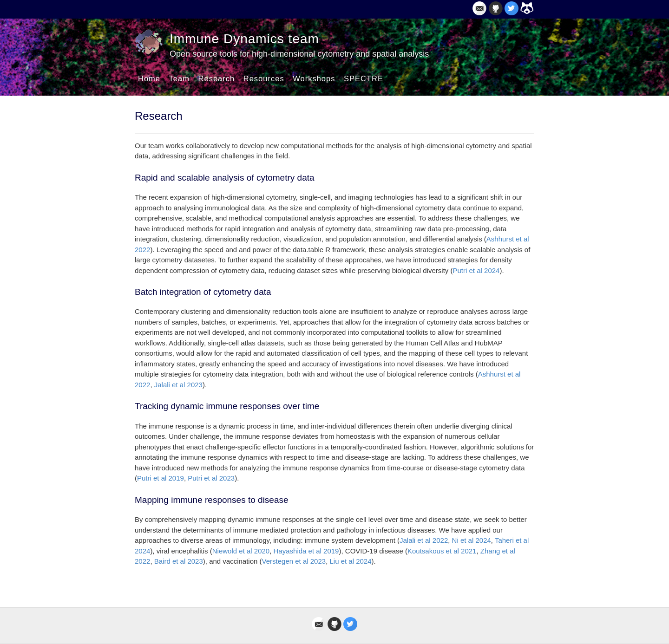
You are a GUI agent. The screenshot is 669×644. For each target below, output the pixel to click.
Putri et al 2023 (211, 478)
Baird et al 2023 (179, 561)
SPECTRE (364, 78)
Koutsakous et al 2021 (442, 551)
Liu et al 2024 (350, 561)
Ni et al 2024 (472, 540)
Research (217, 78)
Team (179, 78)
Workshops (314, 78)
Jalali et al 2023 (178, 385)
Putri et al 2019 (161, 478)
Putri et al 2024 (476, 270)
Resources (264, 78)
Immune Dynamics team (244, 39)
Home (149, 78)
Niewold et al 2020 (241, 551)
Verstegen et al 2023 (294, 561)
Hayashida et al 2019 (306, 551)
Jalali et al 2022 (424, 540)
